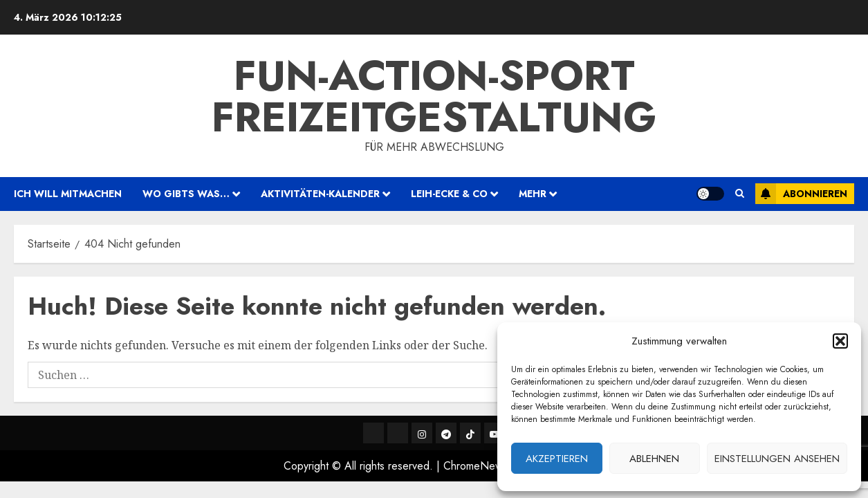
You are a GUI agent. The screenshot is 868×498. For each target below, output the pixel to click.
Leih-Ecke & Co (449, 194)
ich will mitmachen (68, 194)
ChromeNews (475, 466)
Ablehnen (654, 459)
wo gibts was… (186, 194)
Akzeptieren (557, 459)
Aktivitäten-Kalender (320, 194)
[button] (840, 341)
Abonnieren (801, 194)
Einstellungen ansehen (777, 459)
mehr (533, 194)
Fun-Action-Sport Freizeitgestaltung (434, 96)
